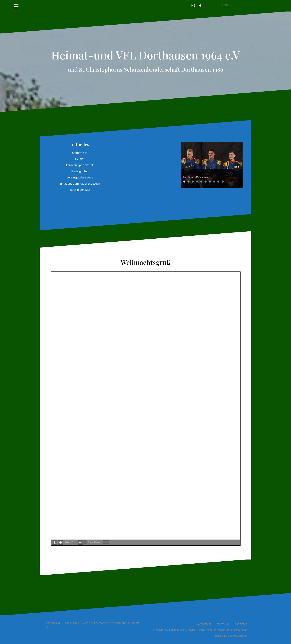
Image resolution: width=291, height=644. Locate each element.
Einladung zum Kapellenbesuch (80, 183)
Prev (187, 167)
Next (236, 167)
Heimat (80, 159)
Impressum (223, 624)
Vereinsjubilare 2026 (80, 177)
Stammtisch (80, 153)
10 (223, 182)
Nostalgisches (80, 171)
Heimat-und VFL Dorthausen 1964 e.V (145, 55)
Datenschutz (204, 624)
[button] (206, 5)
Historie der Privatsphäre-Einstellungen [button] (223, 630)
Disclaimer (240, 624)
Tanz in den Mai (80, 190)
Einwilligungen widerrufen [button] (231, 636)
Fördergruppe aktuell (80, 165)
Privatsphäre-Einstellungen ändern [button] (174, 630)
